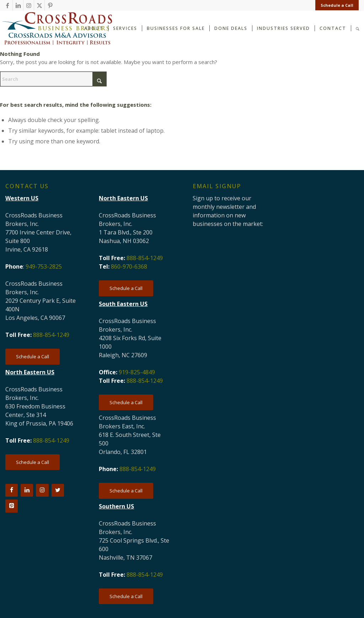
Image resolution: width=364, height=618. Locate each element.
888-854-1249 (51, 335)
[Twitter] (58, 490)
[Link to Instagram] (29, 5)
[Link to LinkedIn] (18, 5)
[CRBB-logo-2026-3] (57, 28)
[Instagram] (42, 490)
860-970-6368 (129, 266)
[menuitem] (335, 5)
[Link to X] (39, 5)
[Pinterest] (12, 506)
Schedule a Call (337, 5)
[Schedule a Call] (33, 357)
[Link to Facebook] (7, 5)
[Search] (358, 28)
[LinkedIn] (27, 490)
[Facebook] (12, 490)
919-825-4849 (137, 372)
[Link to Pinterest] (50, 5)
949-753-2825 (44, 266)
